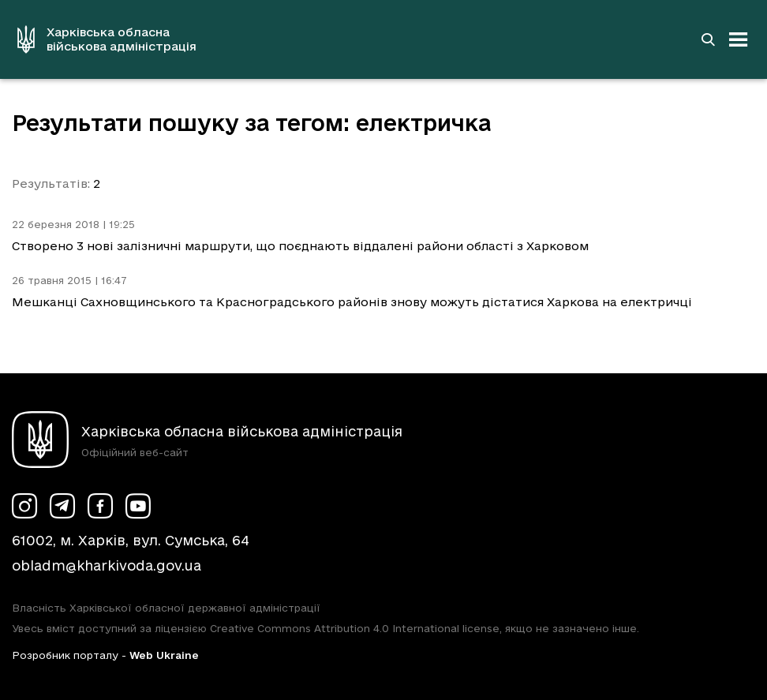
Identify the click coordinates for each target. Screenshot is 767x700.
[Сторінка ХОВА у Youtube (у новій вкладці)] (138, 506)
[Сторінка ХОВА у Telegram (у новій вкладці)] (62, 506)
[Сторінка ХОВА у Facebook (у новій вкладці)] (100, 506)
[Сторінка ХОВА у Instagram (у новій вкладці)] (24, 506)
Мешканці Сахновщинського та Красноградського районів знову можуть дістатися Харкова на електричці (352, 302)
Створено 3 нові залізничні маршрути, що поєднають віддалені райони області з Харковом (300, 246)
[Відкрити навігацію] (739, 39)
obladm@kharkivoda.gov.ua (107, 565)
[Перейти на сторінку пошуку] (708, 39)
